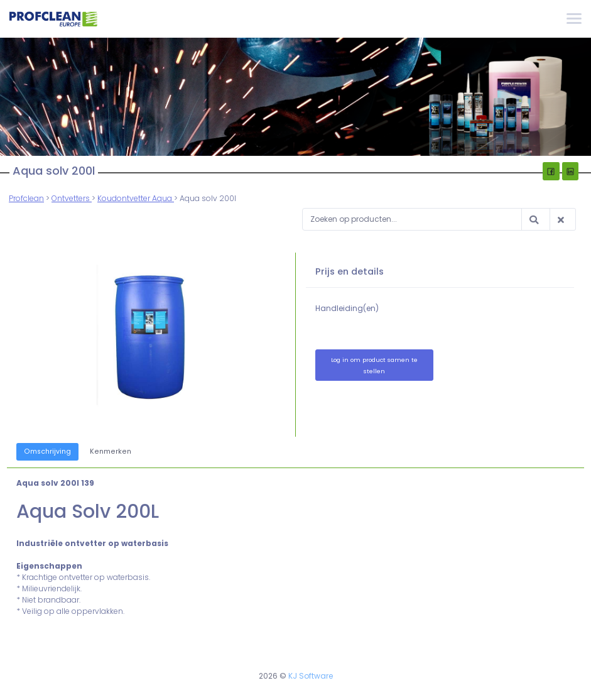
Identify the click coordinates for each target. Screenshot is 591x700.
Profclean (26, 198)
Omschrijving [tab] (47, 451)
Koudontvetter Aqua (136, 198)
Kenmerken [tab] (111, 451)
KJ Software (311, 676)
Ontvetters (72, 198)
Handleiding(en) (348, 308)
